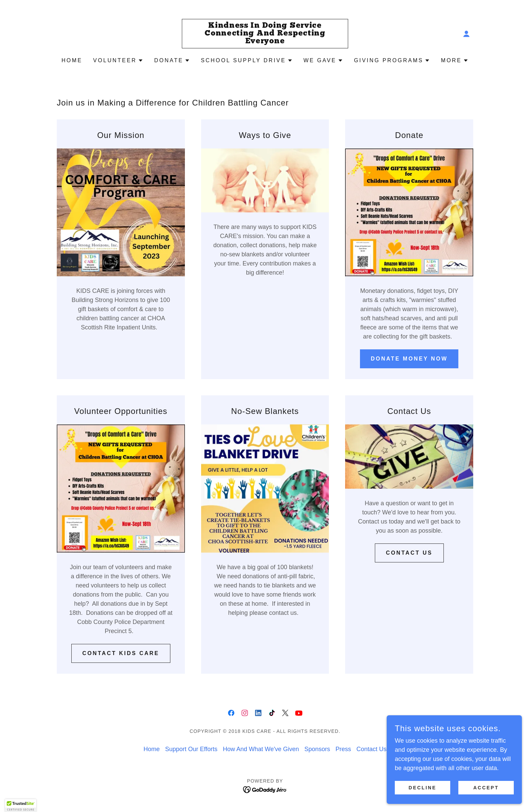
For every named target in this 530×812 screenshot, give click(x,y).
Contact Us (409, 553)
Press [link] (343, 749)
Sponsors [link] (317, 749)
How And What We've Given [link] (261, 749)
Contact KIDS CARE (121, 653)
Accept (486, 802)
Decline (423, 802)
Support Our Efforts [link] (191, 749)
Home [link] (72, 60)
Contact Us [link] (371, 749)
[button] (466, 34)
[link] (265, 41)
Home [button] (151, 749)
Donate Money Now (409, 359)
